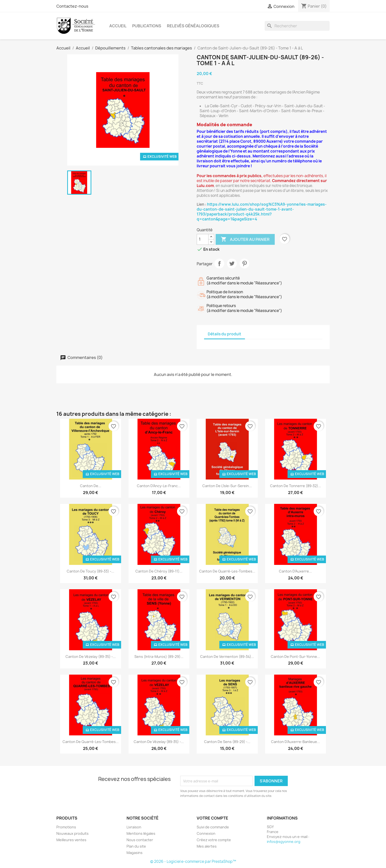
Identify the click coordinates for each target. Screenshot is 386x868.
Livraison (134, 827)
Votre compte (212, 818)
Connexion (206, 833)
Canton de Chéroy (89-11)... (159, 571)
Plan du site (136, 846)
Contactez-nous (72, 6)
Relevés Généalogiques (193, 26)
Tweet (232, 263)
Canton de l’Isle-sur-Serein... (227, 486)
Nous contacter (140, 840)
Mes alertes (207, 846)
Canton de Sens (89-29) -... (227, 742)
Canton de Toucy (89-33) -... (90, 571)
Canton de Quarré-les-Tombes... (227, 571)
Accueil (118, 26)
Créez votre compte (214, 840)
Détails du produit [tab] (225, 334)
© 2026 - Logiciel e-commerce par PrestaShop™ (193, 861)
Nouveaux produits (72, 833)
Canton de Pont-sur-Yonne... (295, 657)
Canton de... (91, 486)
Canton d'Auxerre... (295, 571)
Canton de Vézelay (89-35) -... (91, 657)
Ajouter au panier (245, 239)
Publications (147, 26)
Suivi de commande (213, 827)
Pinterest (244, 263)
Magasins (135, 853)
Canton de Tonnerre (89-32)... (296, 486)
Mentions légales (141, 833)
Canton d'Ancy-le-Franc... (159, 486)
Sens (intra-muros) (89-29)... (159, 657)
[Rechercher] (297, 26)
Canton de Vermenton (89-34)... (227, 657)
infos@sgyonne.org (284, 842)
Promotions (66, 827)
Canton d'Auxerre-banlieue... (296, 742)
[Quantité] (203, 239)
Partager (219, 263)
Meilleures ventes (71, 840)
